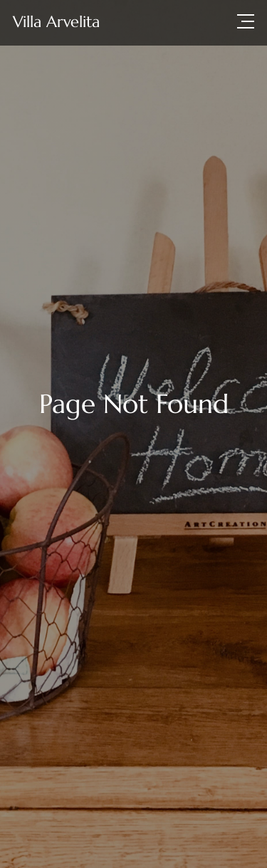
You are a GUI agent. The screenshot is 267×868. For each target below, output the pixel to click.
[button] (246, 21)
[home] (56, 21)
